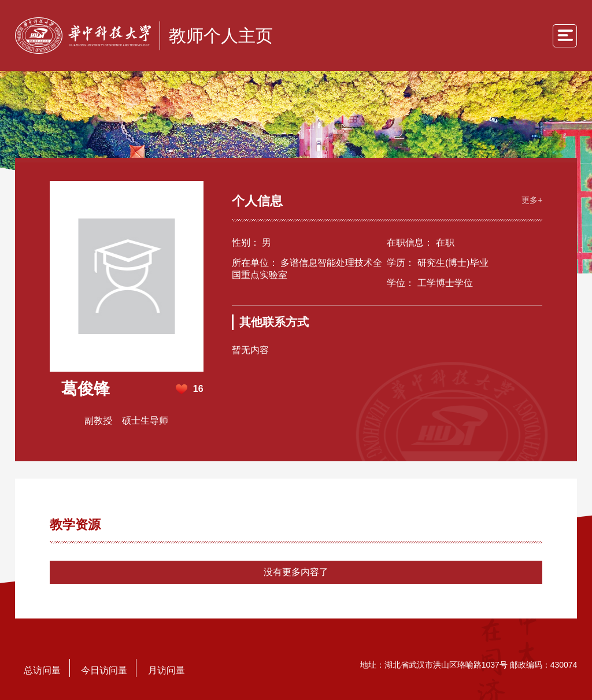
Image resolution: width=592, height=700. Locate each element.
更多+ (532, 200)
